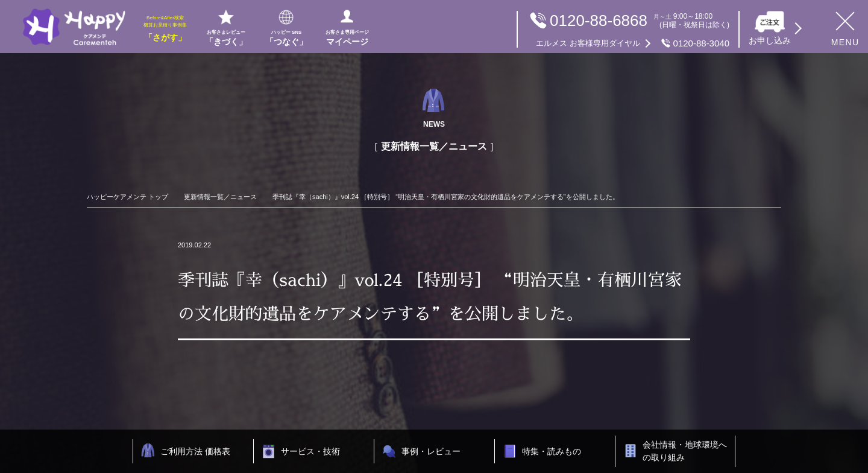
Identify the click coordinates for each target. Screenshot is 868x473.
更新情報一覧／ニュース (220, 197)
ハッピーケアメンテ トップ (127, 197)
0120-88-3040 (633, 43)
